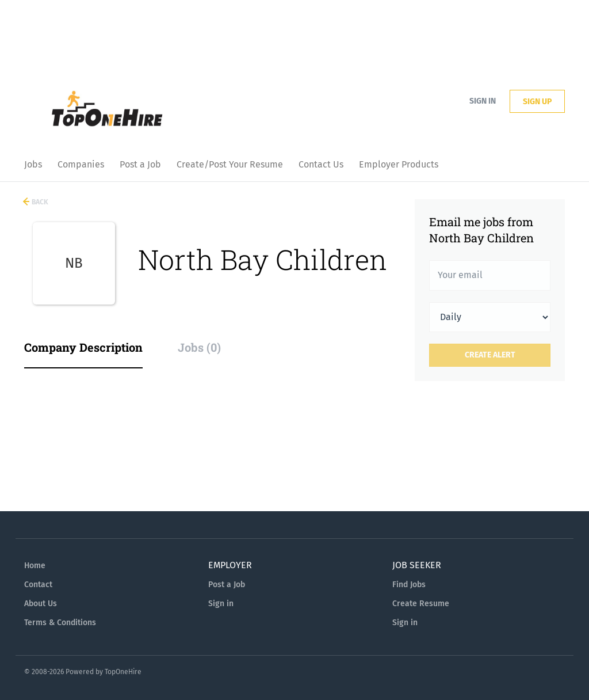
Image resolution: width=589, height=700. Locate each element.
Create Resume (421, 604)
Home (35, 566)
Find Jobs (409, 585)
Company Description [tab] (83, 347)
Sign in (483, 101)
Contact (38, 585)
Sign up (537, 102)
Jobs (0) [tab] (199, 347)
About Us (41, 604)
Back (39, 202)
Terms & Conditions (60, 623)
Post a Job (227, 585)
